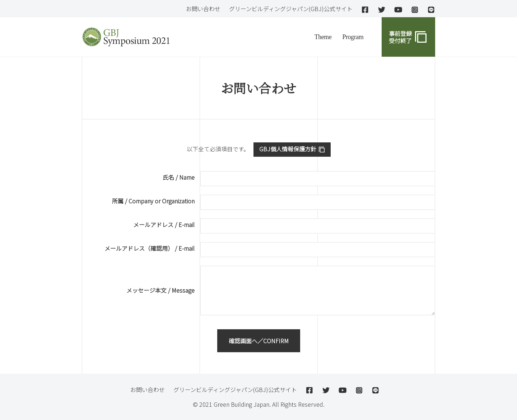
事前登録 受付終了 (400, 37)
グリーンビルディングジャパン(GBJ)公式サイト (291, 9)
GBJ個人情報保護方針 (288, 149)
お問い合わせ (203, 9)
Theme (323, 37)
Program (353, 37)
